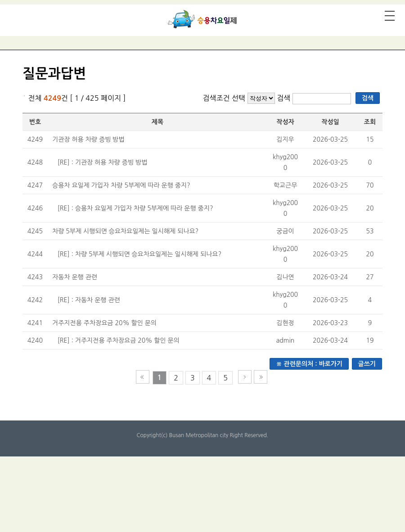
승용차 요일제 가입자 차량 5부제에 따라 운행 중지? (121, 185)
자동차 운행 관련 (75, 277)
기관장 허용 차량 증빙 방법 (88, 139)
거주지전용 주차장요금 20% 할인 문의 (104, 323)
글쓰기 (367, 364)
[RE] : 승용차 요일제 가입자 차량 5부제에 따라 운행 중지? (135, 208)
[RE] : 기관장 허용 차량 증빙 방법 (102, 162)
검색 (285, 98)
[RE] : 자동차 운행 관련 (89, 300)
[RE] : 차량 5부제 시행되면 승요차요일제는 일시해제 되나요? (139, 254)
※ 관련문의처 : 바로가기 (309, 364)
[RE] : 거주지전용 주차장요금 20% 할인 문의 (119, 340)
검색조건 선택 (224, 98)
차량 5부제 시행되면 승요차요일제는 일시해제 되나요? (125, 231)
